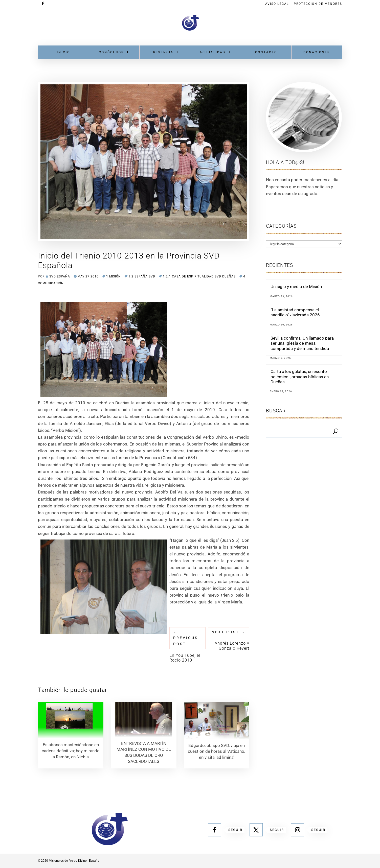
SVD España (60, 276)
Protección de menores (318, 4)
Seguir (235, 830)
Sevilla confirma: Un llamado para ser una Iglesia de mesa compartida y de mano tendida (302, 343)
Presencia (162, 52)
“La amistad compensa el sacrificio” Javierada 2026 (295, 312)
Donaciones (317, 52)
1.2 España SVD (142, 276)
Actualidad (213, 52)
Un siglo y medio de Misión (296, 287)
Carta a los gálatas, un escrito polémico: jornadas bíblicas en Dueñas (300, 377)
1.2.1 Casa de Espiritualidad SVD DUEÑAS (199, 276)
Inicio (63, 52)
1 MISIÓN (114, 276)
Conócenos (111, 52)
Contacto (266, 52)
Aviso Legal (277, 4)
